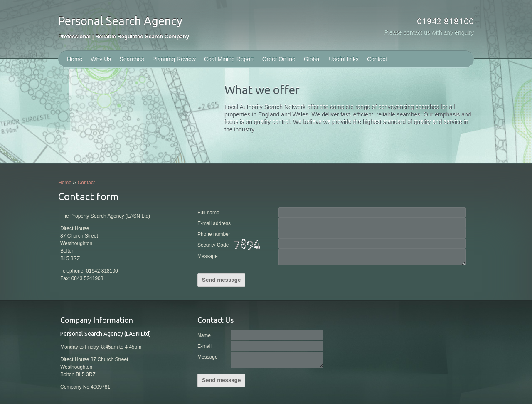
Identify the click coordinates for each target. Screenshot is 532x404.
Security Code (230, 245)
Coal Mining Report (229, 59)
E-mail (204, 346)
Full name (208, 213)
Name (204, 335)
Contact (377, 59)
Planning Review (174, 59)
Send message (221, 280)
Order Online (279, 59)
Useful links (344, 59)
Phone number (214, 234)
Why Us (101, 59)
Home (75, 59)
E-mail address (214, 223)
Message (208, 256)
